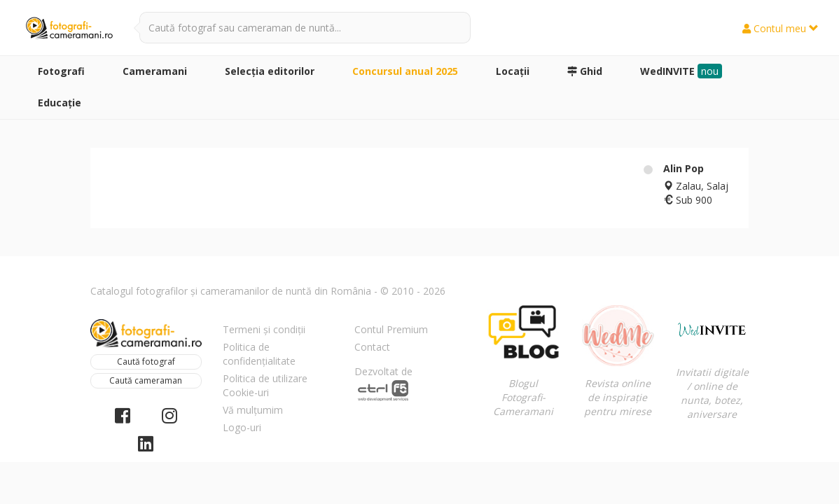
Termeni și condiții (264, 329)
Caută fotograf (146, 362)
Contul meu (781, 28)
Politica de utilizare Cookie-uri (265, 385)
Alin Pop (684, 168)
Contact (372, 347)
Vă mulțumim (253, 410)
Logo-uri (242, 427)
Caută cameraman (146, 380)
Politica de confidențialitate (259, 354)
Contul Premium (391, 329)
